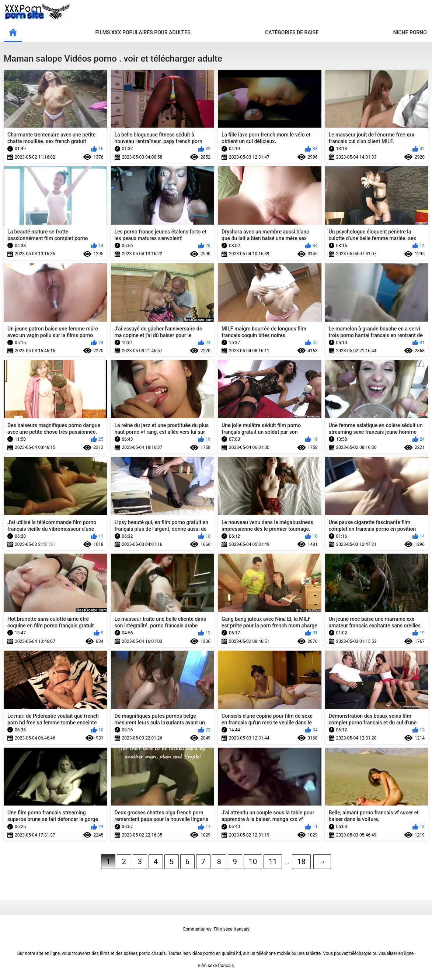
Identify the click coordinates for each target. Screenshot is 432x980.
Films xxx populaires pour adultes (143, 32)
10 (253, 862)
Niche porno (410, 32)
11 (273, 862)
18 (301, 862)
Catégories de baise (292, 32)
